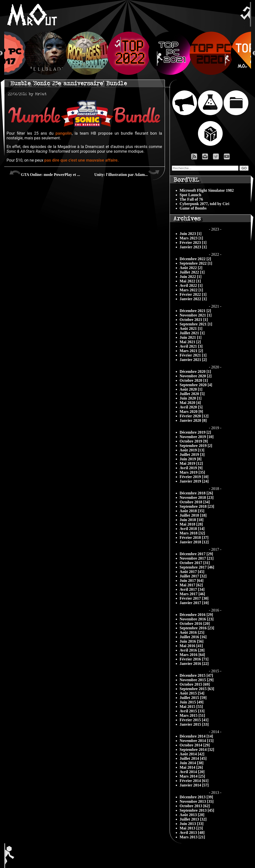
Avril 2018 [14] (192, 529)
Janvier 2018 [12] (194, 542)
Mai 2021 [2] (190, 342)
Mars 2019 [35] (192, 472)
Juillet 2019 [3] (192, 455)
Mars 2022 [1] (191, 290)
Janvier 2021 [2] (193, 360)
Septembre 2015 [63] (197, 689)
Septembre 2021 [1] (196, 324)
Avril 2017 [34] (192, 589)
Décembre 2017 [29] (196, 554)
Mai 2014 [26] (191, 767)
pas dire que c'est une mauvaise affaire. (81, 160)
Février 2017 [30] (194, 598)
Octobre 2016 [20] (195, 624)
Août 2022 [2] (191, 268)
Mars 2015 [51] (192, 715)
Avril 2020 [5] (191, 407)
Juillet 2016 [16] (193, 637)
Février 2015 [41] (194, 720)
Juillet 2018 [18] (193, 515)
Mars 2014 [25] (192, 776)
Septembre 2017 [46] (197, 567)
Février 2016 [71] (194, 659)
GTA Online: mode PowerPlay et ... (45, 173)
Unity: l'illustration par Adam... (127, 173)
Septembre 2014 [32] (197, 750)
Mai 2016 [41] (191, 646)
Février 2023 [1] (193, 243)
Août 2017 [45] (192, 572)
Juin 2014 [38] (192, 763)
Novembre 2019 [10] (197, 437)
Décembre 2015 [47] (196, 675)
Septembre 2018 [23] (197, 506)
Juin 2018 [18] (192, 520)
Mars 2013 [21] (192, 837)
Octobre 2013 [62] (195, 806)
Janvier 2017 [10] (194, 603)
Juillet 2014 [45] (193, 758)
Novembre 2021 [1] (196, 315)
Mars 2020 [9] (191, 412)
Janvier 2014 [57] (194, 785)
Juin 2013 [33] (192, 824)
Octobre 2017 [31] (195, 563)
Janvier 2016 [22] (194, 664)
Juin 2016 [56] (192, 641)
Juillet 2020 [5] (192, 394)
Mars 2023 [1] (191, 238)
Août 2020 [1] (191, 389)
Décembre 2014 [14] (196, 736)
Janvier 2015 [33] (194, 724)
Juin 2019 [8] (191, 459)
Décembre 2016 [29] (196, 615)
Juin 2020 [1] (191, 398)
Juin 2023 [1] (191, 234)
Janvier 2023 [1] (193, 247)
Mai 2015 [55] (191, 707)
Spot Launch (191, 195)
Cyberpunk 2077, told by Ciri (205, 204)
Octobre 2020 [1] (194, 380)
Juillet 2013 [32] (193, 819)
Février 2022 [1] (193, 294)
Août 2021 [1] (191, 328)
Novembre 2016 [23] (197, 619)
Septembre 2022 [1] (196, 263)
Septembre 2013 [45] (197, 810)
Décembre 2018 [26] (196, 493)
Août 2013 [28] (192, 815)
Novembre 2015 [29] (197, 680)
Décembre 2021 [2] (196, 311)
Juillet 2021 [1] (192, 333)
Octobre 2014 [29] (195, 745)
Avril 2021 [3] (191, 346)
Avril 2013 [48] (192, 833)
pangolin (64, 133)
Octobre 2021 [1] (194, 320)
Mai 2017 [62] (191, 585)
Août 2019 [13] (192, 450)
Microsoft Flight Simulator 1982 (207, 190)
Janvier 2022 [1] (193, 299)
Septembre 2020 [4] (196, 385)
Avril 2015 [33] (192, 711)
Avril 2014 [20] (192, 772)
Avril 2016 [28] (192, 650)
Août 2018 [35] (192, 511)
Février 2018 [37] (194, 538)
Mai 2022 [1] (190, 281)
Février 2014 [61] (194, 781)
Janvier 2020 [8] (193, 420)
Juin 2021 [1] (191, 337)
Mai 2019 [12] (191, 463)
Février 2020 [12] (194, 416)
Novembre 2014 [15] (197, 741)
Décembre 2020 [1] (196, 371)
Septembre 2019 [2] (196, 446)
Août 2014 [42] (192, 754)
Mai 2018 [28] (191, 524)
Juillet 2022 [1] (192, 272)
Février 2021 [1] (193, 355)
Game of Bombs (193, 208)
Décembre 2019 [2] (196, 432)
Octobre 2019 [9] (194, 441)
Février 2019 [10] (194, 477)
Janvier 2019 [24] (194, 481)
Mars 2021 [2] (191, 351)
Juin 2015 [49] (192, 702)
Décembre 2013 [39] (196, 797)
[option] (128, 53)
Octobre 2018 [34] (195, 502)
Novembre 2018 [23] (197, 498)
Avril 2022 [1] (191, 286)
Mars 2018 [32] (192, 533)
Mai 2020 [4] (190, 403)
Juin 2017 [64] (192, 581)
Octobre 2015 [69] (195, 684)
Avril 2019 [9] (191, 468)
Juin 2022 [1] (191, 277)
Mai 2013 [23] (191, 828)
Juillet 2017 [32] (193, 576)
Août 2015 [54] (192, 693)
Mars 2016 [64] (192, 655)
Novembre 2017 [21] (197, 558)
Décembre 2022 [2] (196, 259)
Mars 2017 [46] (192, 594)
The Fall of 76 (191, 199)
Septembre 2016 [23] (197, 628)
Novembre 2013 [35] (197, 801)
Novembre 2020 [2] (196, 376)
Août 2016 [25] (192, 632)
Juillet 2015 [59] (193, 698)
